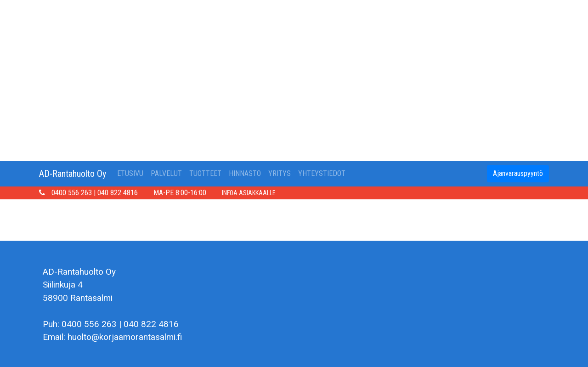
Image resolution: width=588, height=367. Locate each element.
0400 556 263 (72, 193)
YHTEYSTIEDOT (322, 173)
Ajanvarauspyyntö (518, 173)
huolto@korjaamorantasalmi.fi (125, 337)
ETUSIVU (132, 173)
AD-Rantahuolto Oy (73, 174)
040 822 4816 (118, 193)
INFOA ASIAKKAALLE (249, 193)
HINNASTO (245, 173)
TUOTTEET (205, 173)
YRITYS (280, 173)
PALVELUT (166, 173)
